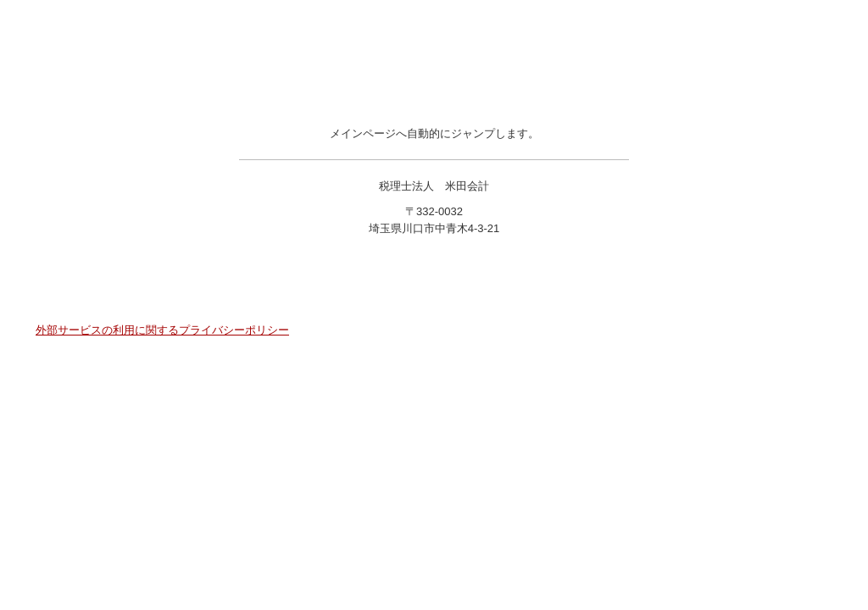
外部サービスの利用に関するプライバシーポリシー (162, 330)
